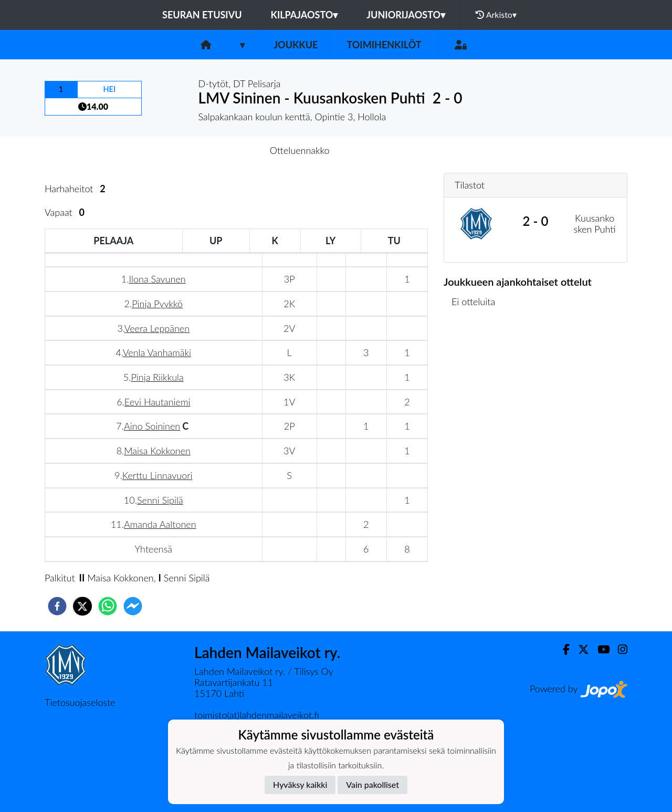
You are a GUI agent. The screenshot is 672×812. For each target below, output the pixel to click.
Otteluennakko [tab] (300, 150)
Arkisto (496, 15)
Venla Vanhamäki (157, 352)
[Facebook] (562, 649)
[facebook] (57, 606)
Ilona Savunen (157, 279)
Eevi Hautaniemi (157, 402)
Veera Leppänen (157, 328)
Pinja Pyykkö (157, 304)
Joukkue (296, 45)
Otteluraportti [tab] (375, 150)
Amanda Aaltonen (160, 524)
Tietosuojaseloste (80, 702)
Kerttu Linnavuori (157, 475)
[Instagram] (618, 649)
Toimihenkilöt (384, 45)
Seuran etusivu (202, 15)
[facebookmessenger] (133, 606)
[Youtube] (599, 649)
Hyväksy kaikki (300, 784)
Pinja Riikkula (157, 377)
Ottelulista (477, 354)
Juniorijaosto (406, 15)
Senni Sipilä (160, 500)
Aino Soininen (152, 426)
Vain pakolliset (372, 784)
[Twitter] (579, 649)
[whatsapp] (108, 606)
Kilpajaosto (304, 15)
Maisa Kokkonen (157, 451)
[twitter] (82, 606)
